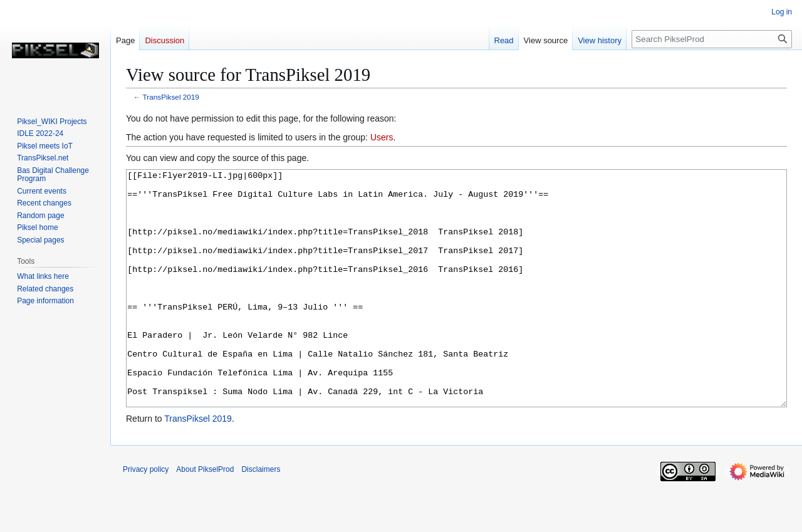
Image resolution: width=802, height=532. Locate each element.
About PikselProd (205, 516)
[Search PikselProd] (712, 39)
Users (382, 137)
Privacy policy (146, 516)
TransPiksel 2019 (171, 97)
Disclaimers (261, 516)
